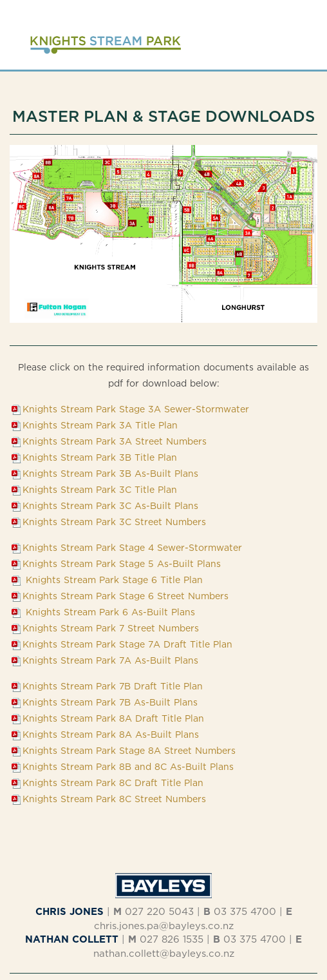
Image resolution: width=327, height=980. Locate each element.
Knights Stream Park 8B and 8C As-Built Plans (128, 766)
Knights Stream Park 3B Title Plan (100, 457)
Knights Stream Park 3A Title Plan (100, 425)
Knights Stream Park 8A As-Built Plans (111, 734)
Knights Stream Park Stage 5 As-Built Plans (122, 563)
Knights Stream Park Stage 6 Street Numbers (126, 596)
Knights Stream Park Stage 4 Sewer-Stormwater (132, 547)
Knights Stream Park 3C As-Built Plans (110, 505)
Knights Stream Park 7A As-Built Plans (110, 660)
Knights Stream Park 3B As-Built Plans (110, 473)
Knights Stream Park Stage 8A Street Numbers (129, 750)
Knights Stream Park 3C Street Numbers (114, 522)
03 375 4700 (245, 911)
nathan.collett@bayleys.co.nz (164, 953)
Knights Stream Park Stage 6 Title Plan (113, 580)
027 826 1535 (172, 939)
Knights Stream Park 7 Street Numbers (111, 628)
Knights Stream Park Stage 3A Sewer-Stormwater (136, 409)
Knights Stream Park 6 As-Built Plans (109, 612)
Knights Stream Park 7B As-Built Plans (110, 702)
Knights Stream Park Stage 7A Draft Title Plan (127, 644)
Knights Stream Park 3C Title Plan (100, 489)
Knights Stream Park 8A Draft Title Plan (113, 718)
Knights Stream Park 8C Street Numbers (114, 799)
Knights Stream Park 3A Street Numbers (115, 441)
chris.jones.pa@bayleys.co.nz (164, 926)
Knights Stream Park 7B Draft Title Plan (113, 686)
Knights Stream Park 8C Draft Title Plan (113, 783)
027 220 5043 (159, 911)
